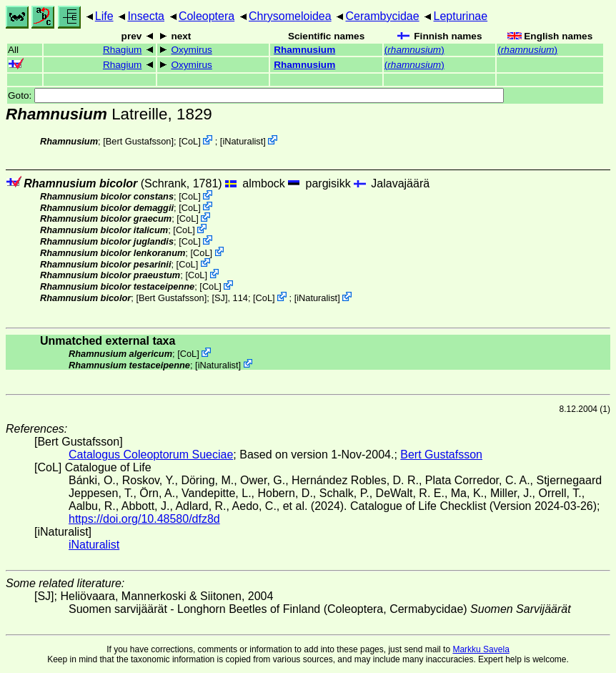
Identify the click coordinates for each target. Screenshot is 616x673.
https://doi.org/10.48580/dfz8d (144, 519)
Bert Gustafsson (139, 141)
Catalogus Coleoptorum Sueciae (151, 455)
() (414, 50)
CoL (190, 141)
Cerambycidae (382, 16)
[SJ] (219, 298)
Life (104, 16)
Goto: (256, 95)
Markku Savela (481, 649)
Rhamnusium (304, 50)
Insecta (146, 16)
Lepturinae (461, 16)
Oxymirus (191, 50)
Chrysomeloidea (290, 16)
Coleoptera (207, 16)
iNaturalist (243, 141)
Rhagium (122, 50)
